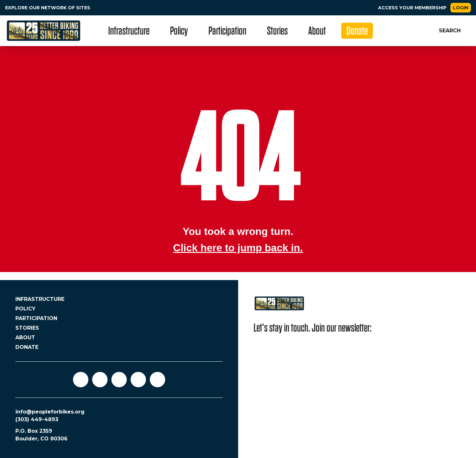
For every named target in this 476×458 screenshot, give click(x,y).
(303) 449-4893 (37, 419)
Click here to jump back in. (238, 248)
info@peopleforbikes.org (50, 412)
